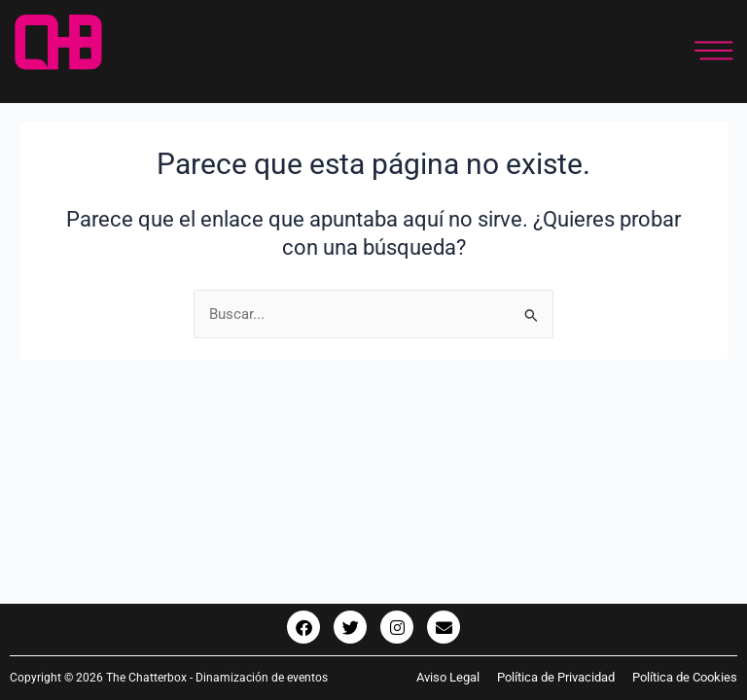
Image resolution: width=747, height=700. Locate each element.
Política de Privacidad (556, 677)
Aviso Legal (457, 677)
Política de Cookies (685, 677)
